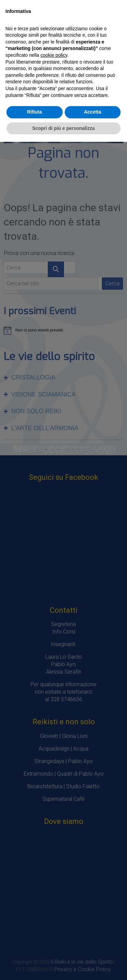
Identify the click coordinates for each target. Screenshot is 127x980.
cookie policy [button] (54, 55)
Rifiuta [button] (35, 112)
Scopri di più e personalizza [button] (63, 128)
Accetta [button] (93, 112)
